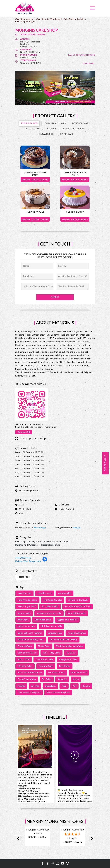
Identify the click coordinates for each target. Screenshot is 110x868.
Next (92, 838)
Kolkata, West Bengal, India (28, 561)
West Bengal (40, 528)
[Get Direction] (45, 561)
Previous (18, 838)
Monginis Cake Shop (38, 830)
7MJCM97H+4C (23, 558)
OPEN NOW (88, 64)
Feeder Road (24, 577)
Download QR (24, 432)
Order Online (35, 180)
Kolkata (77, 528)
